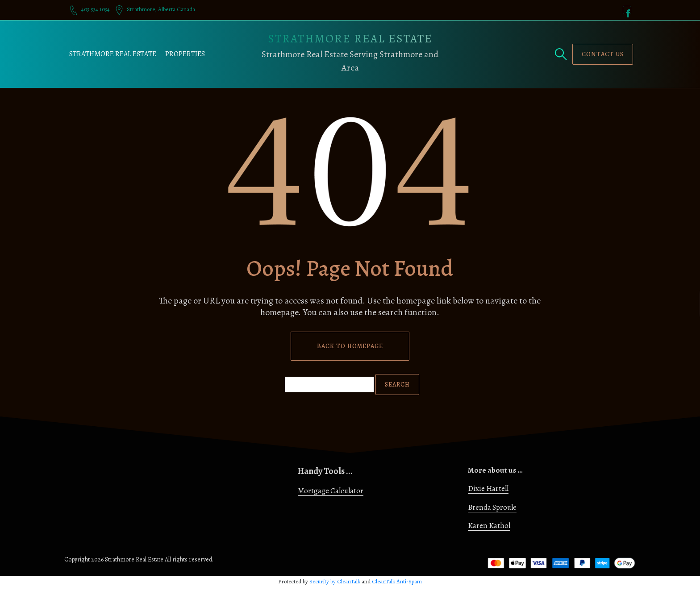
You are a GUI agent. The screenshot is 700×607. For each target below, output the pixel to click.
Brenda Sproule (492, 507)
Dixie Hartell (488, 489)
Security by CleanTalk (335, 581)
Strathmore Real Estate (113, 54)
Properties (185, 54)
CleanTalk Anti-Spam (397, 581)
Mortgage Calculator (331, 491)
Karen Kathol (489, 526)
